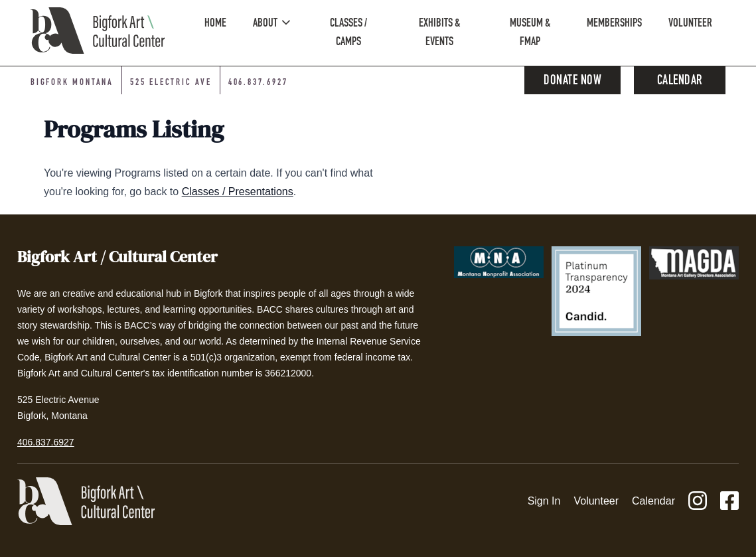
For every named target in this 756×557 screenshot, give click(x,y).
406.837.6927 (46, 442)
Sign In (544, 501)
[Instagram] (698, 502)
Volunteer (596, 501)
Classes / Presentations (238, 192)
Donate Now (572, 82)
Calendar (680, 82)
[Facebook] (729, 502)
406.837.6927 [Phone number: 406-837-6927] (258, 83)
